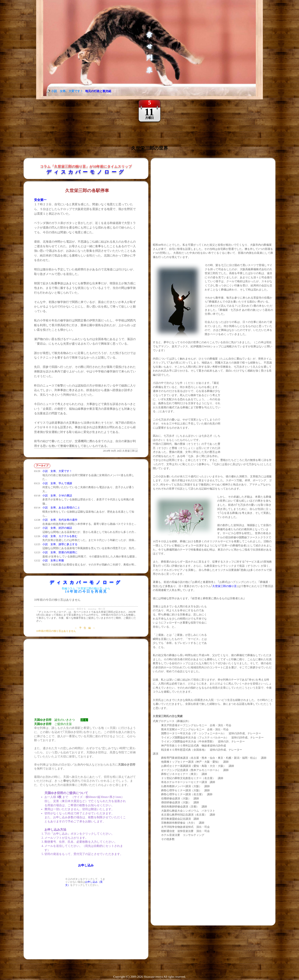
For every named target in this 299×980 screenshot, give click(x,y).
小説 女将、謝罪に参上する (60, 544)
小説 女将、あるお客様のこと (61, 508)
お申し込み (86, 865)
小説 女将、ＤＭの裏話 (57, 495)
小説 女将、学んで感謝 (57, 483)
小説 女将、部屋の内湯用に (60, 552)
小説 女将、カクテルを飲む (60, 536)
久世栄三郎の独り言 (225, 586)
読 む (84, 720)
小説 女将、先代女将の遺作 (60, 520)
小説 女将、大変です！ (57, 471)
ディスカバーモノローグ (86, 172)
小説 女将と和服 (53, 560)
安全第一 (40, 200)
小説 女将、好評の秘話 (57, 528)
